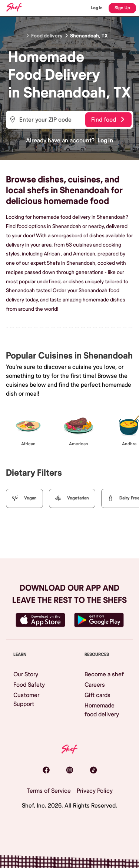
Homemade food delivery (102, 710)
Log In (97, 8)
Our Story (26, 674)
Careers (95, 685)
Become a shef (104, 674)
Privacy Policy (95, 791)
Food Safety (29, 685)
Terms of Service (49, 791)
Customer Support (26, 700)
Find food (108, 120)
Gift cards (97, 695)
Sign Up (122, 8)
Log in (105, 141)
